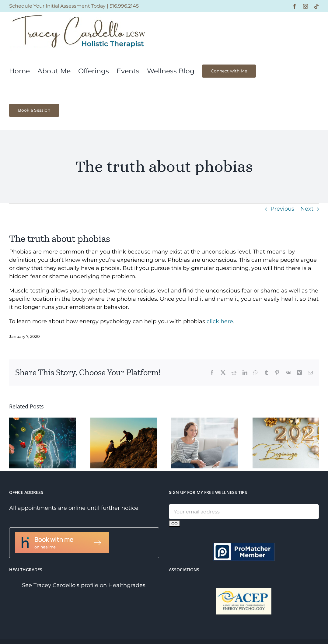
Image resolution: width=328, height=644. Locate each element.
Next (307, 209)
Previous (282, 209)
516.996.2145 (124, 6)
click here (220, 321)
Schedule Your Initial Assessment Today (57, 6)
